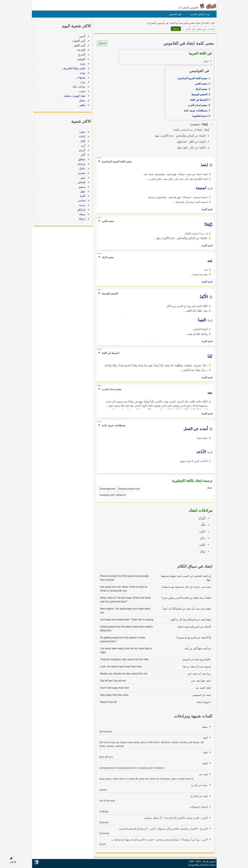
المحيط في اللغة (198, 100)
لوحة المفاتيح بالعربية (199, 14)
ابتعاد (204, 763)
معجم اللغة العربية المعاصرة (192, 78)
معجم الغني (200, 84)
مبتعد (204, 727)
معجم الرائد (201, 89)
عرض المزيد (206, 209)
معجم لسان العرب (197, 105)
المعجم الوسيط (199, 94)
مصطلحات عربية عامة (195, 111)
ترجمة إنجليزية (199, 116)
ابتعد (205, 738)
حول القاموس (175, 14)
